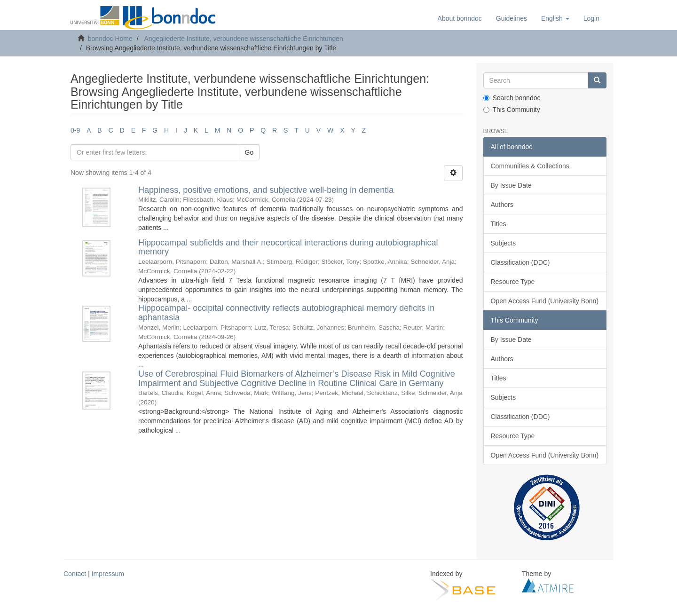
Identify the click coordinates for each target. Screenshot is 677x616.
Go (249, 152)
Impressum (108, 574)
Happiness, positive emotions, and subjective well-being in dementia (266, 190)
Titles (499, 224)
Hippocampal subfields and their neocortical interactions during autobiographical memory (288, 247)
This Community (512, 110)
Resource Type (513, 282)
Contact (75, 574)
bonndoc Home (110, 39)
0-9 (75, 130)
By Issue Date (511, 185)
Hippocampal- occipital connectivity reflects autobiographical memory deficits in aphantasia (286, 313)
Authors (502, 205)
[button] (555, 18)
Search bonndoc (512, 98)
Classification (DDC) (520, 262)
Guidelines (512, 18)
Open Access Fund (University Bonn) (545, 301)
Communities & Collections (530, 166)
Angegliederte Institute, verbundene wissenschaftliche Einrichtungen (244, 39)
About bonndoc (460, 18)
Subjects (504, 243)
